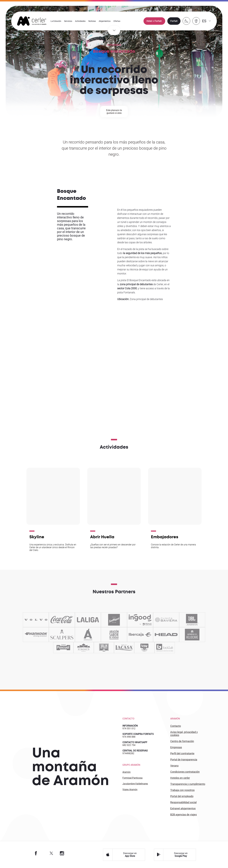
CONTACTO (176, 726)
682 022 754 (129, 745)
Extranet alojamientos (183, 808)
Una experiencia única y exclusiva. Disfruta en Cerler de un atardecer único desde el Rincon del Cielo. (53, 547)
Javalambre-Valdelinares (135, 784)
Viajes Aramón (130, 789)
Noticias (92, 21)
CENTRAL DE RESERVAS (135, 751)
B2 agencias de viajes (184, 815)
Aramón (127, 772)
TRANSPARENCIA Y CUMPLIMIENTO (188, 784)
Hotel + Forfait (154, 21)
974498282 (128, 753)
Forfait (174, 21)
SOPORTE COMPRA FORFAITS (138, 734)
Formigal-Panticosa (132, 778)
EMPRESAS (176, 747)
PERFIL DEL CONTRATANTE (182, 753)
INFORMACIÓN (130, 726)
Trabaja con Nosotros (182, 790)
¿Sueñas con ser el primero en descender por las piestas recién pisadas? (113, 546)
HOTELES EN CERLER (180, 778)
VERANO (174, 766)
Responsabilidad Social (183, 802)
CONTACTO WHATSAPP (135, 742)
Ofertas (117, 21)
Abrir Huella (102, 537)
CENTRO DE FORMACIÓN (182, 741)
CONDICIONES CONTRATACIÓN (185, 772)
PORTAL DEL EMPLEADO (182, 796)
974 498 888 (129, 737)
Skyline (37, 537)
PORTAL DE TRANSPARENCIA (184, 760)
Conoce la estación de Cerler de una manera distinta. (173, 546)
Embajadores (165, 537)
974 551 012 (129, 729)
